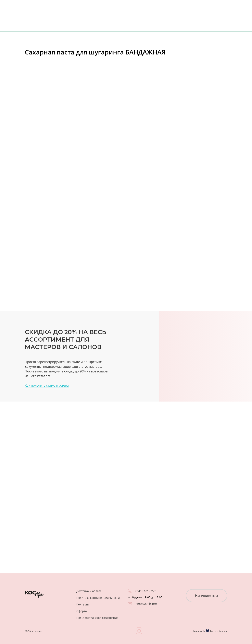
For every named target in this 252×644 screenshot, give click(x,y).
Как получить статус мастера (47, 385)
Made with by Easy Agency (210, 631)
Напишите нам (207, 596)
